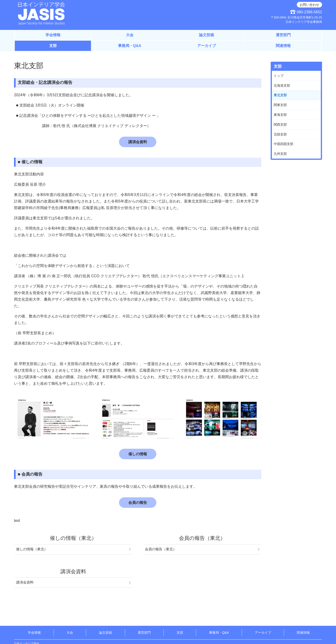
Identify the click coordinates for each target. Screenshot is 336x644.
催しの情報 (138, 454)
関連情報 (283, 46)
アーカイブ (206, 46)
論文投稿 (206, 35)
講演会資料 (138, 142)
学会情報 (53, 35)
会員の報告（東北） (161, 549)
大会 (130, 35)
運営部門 (283, 35)
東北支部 (280, 95)
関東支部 (280, 105)
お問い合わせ (309, 5)
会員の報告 (138, 503)
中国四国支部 (283, 144)
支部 (53, 46)
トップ (279, 76)
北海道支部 (282, 85)
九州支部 (280, 154)
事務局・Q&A (130, 46)
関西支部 (280, 125)
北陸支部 (280, 134)
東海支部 (280, 115)
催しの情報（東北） (32, 549)
